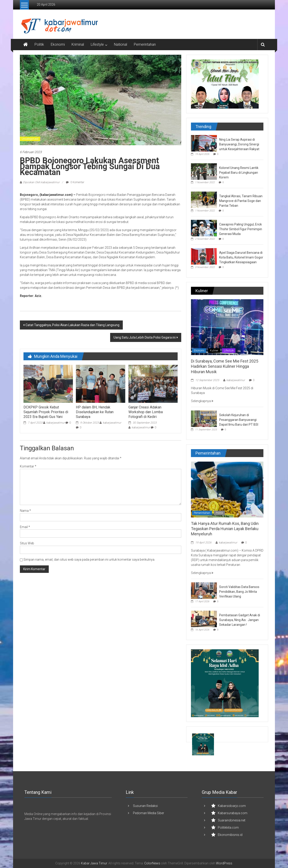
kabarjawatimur (56, 423)
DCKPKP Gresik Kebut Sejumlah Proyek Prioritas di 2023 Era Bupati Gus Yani (46, 412)
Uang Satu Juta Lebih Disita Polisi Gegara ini (145, 337)
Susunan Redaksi (145, 806)
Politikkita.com (228, 828)
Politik (39, 44)
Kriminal (78, 44)
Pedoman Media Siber (149, 813)
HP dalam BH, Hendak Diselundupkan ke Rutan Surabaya (95, 412)
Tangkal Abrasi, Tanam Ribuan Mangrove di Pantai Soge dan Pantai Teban (241, 201)
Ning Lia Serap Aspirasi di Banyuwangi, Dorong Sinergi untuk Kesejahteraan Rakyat (239, 144)
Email (25, 527)
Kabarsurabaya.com (233, 813)
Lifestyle (97, 44)
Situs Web (27, 543)
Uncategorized (30, 139)
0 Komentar (75, 182)
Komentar (28, 466)
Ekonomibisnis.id (230, 835)
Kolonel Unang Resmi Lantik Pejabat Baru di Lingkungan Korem (239, 173)
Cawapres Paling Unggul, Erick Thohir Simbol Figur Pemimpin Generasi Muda (241, 229)
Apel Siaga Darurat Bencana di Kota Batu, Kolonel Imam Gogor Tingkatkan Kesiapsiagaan (241, 257)
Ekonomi (58, 44)
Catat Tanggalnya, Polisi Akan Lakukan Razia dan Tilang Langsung (72, 325)
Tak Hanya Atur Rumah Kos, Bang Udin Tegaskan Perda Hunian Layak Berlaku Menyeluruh (225, 529)
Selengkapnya (202, 401)
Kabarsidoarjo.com (232, 806)
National (121, 44)
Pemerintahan (145, 44)
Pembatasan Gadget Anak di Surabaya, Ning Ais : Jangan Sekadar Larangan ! (240, 620)
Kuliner (214, 351)
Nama (25, 511)
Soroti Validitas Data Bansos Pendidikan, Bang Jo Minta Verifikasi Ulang (239, 592)
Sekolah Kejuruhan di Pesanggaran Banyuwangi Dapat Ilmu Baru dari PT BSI (239, 420)
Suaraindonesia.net (232, 820)
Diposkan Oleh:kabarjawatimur (41, 182)
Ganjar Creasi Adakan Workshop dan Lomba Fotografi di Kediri (146, 412)
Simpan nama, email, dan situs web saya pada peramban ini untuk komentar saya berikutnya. (89, 560)
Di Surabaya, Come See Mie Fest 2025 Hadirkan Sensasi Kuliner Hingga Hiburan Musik (225, 366)
